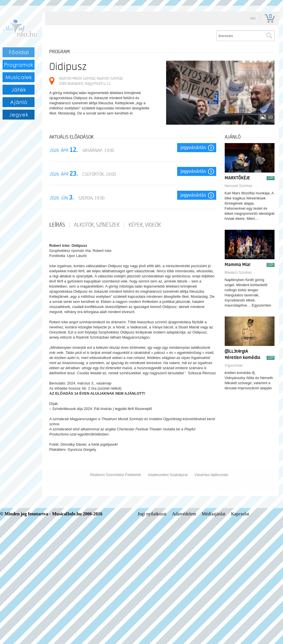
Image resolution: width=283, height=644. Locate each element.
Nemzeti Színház (239, 186)
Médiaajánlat (214, 514)
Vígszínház (234, 365)
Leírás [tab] (57, 225)
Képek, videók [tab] (145, 225)
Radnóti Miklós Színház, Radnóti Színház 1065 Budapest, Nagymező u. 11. (91, 81)
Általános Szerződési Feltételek (115, 475)
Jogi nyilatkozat (152, 514)
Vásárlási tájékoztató (211, 475)
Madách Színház (238, 272)
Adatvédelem (184, 514)
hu (253, 18)
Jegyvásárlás (193, 148)
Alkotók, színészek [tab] (97, 225)
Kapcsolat (240, 514)
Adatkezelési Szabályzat (168, 475)
